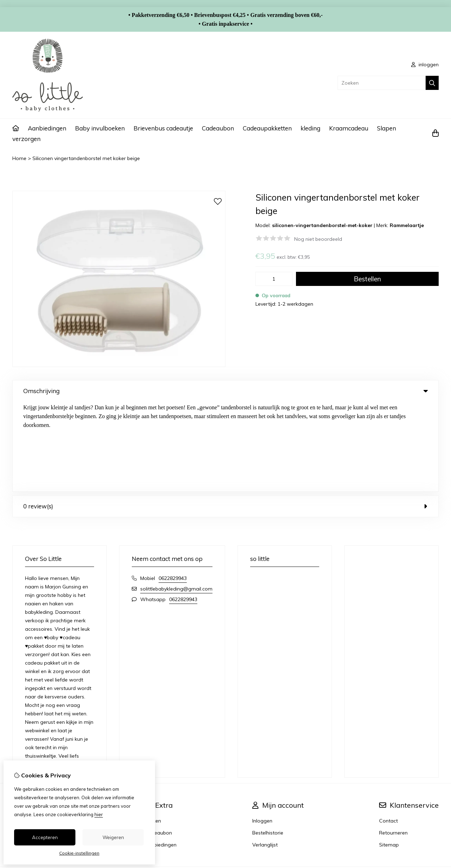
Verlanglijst (265, 755)
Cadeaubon (218, 128)
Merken (153, 731)
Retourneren (393, 743)
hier (99, 814)
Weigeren (113, 837)
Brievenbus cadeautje (163, 128)
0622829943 (173, 488)
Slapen (387, 128)
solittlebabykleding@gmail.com (176, 499)
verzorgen (26, 139)
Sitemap (389, 755)
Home (19, 158)
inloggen (425, 65)
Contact (388, 731)
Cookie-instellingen (79, 853)
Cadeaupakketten (267, 128)
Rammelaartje (407, 225)
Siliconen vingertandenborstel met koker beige (86, 158)
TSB (435, 788)
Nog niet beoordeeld (318, 239)
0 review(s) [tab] (225, 416)
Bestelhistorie (268, 743)
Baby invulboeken (100, 128)
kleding (310, 128)
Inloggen (262, 731)
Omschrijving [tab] (225, 391)
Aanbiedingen (47, 128)
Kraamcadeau (349, 128)
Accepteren (45, 837)
